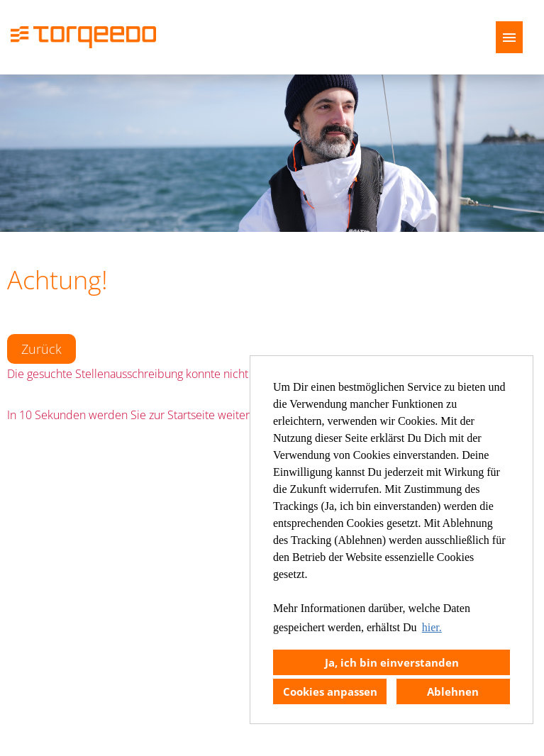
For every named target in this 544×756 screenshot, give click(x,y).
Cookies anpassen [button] (330, 691)
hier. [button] (432, 627)
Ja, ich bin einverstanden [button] (392, 662)
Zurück (41, 349)
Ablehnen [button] (453, 691)
